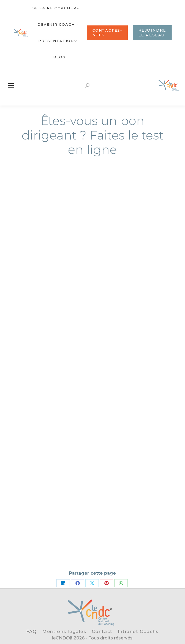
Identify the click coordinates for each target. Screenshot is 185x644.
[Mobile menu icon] (11, 85)
